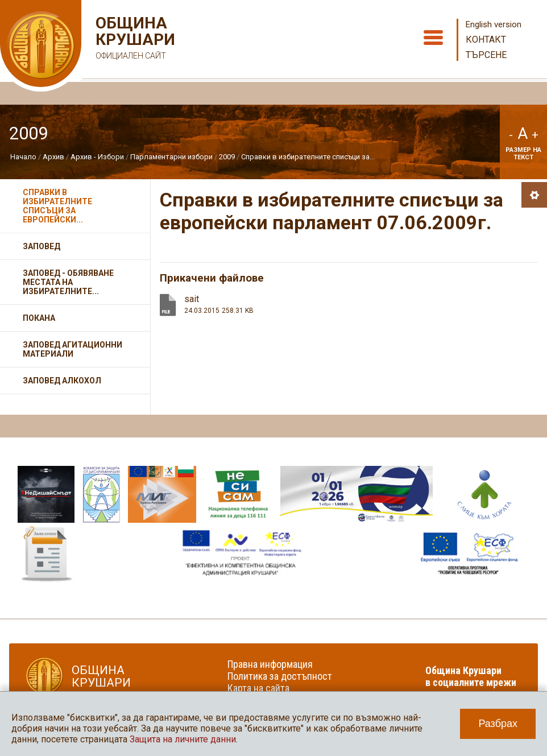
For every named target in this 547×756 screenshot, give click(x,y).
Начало (23, 157)
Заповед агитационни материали (72, 349)
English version (494, 24)
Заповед (42, 246)
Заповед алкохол (62, 381)
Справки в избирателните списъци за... (308, 157)
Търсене (486, 55)
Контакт (486, 40)
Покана (39, 318)
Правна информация (270, 664)
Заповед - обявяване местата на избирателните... (68, 282)
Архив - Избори (97, 157)
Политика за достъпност (280, 676)
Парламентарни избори (171, 157)
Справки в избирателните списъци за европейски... (57, 206)
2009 (227, 157)
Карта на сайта (258, 688)
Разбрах (498, 724)
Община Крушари (134, 40)
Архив (53, 157)
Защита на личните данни (183, 739)
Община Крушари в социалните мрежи (471, 676)
